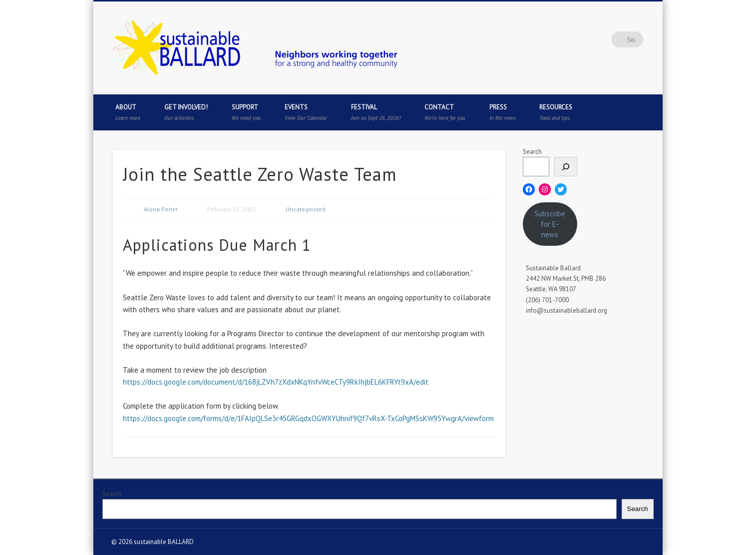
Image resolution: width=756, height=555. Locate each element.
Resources (556, 112)
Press (502, 112)
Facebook (553, 39)
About (128, 112)
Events (306, 112)
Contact (445, 112)
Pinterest (594, 39)
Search (532, 152)
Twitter (574, 39)
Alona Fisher (161, 209)
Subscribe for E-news (550, 224)
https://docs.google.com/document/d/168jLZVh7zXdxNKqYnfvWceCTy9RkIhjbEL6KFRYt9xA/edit (276, 382)
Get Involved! (186, 112)
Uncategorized (306, 209)
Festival (376, 112)
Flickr (615, 39)
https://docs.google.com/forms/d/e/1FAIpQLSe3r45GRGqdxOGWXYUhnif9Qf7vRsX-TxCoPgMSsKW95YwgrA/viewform (308, 418)
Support (246, 112)
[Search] (566, 167)
